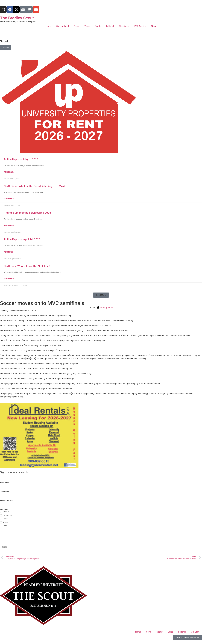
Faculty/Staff (6, 515)
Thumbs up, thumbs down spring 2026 (27, 213)
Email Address (6, 501)
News (77, 26)
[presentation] (20, 536)
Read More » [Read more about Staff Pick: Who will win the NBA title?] (9, 279)
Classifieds (124, 26)
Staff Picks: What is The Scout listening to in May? (35, 186)
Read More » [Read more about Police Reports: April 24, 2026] (9, 252)
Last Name (5, 492)
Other (4, 526)
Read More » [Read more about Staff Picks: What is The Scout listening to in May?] (9, 199)
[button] (101, 295)
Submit (4, 547)
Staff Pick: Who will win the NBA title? (27, 266)
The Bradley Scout (17, 18)
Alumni (4, 522)
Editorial (110, 26)
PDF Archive (140, 26)
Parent (4, 519)
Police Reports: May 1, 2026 (21, 159)
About (154, 26)
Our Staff (195, 632)
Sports (98, 26)
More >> (6, 48)
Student (4, 512)
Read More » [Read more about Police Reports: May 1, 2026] (9, 172)
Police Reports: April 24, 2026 (22, 239)
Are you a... (5, 510)
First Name (5, 483)
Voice (87, 26)
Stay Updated (63, 26)
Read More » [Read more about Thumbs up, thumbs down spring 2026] (9, 225)
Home (48, 26)
